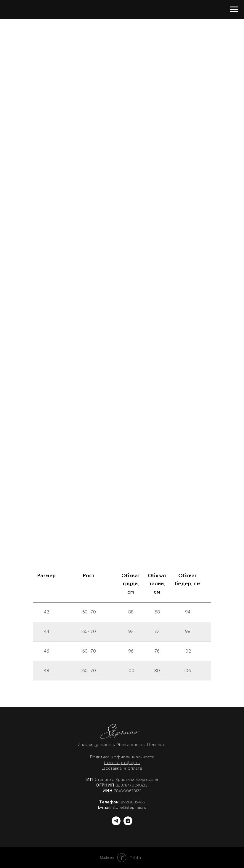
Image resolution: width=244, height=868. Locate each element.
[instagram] (128, 824)
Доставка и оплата (122, 768)
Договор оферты (122, 763)
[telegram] (116, 824)
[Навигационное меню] (234, 9)
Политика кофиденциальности (122, 757)
